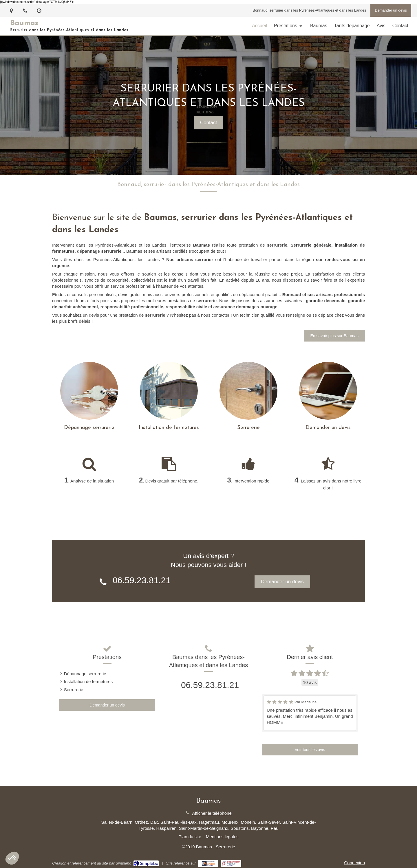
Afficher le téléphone (212, 813)
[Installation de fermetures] (169, 391)
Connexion (354, 863)
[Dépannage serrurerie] (89, 391)
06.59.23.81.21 (142, 580)
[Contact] (328, 391)
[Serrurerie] (248, 391)
